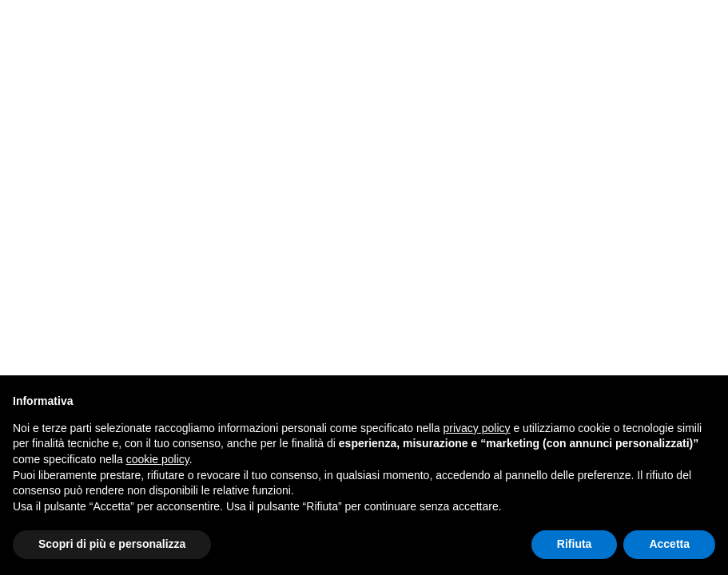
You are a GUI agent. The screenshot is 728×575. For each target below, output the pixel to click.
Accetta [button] (669, 544)
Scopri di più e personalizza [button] (112, 544)
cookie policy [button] (158, 459)
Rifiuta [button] (575, 544)
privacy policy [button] (477, 428)
